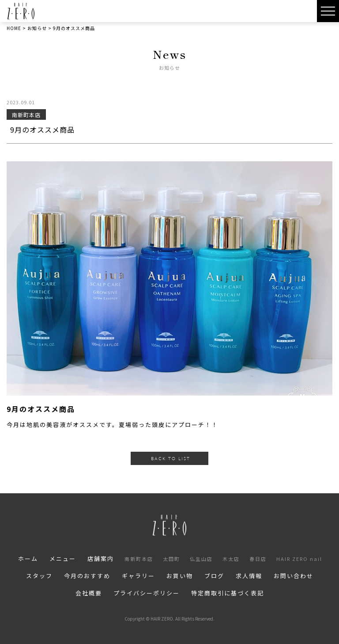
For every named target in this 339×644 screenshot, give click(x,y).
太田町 (171, 559)
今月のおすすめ (87, 576)
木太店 (231, 559)
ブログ (214, 576)
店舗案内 (101, 558)
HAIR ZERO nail (299, 559)
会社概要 (89, 593)
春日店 (258, 559)
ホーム (28, 558)
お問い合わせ (294, 576)
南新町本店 (139, 559)
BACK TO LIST (171, 458)
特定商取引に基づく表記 (228, 593)
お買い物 (180, 576)
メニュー (63, 558)
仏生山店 (201, 559)
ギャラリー (138, 576)
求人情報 (249, 576)
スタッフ (39, 576)
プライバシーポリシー (147, 593)
